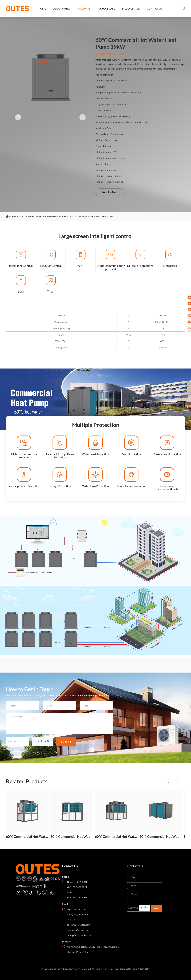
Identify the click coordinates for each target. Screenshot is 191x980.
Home (42, 9)
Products (84, 9)
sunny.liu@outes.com (78, 914)
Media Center (131, 9)
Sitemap (115, 969)
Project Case (106, 9)
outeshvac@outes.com (78, 925)
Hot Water (33, 216)
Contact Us (155, 9)
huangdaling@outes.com (79, 935)
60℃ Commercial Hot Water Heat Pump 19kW (91, 216)
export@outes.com (77, 909)
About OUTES (62, 9)
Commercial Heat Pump (53, 216)
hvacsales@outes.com (78, 930)
